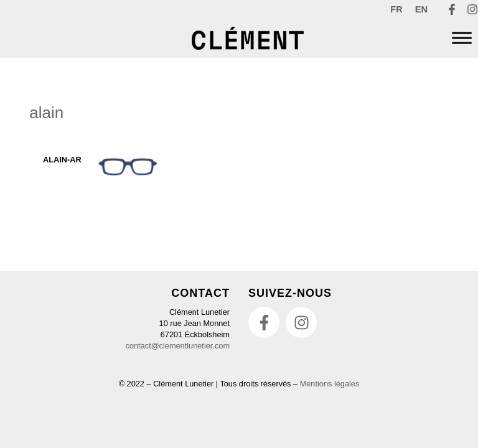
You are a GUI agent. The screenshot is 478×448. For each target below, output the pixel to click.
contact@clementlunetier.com (178, 346)
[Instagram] (472, 9)
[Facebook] (452, 9)
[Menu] (462, 38)
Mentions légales (330, 384)
